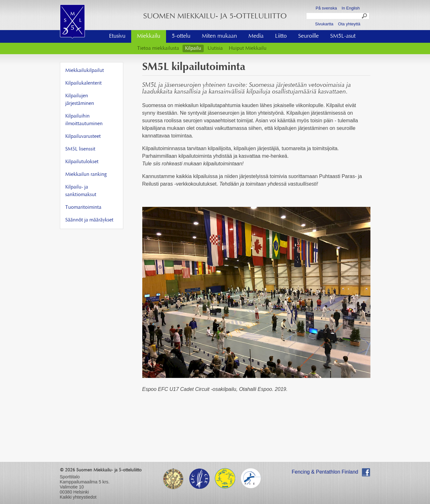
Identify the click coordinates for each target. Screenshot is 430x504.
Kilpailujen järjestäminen (80, 100)
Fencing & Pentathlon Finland (325, 472)
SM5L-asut (343, 36)
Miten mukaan (219, 36)
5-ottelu (181, 36)
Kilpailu (193, 48)
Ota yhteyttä (349, 24)
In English (351, 8)
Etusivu (117, 36)
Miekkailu (149, 36)
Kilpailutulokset (82, 162)
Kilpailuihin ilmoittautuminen (84, 120)
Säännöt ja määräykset (89, 220)
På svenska (326, 8)
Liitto (281, 36)
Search (365, 17)
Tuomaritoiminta (83, 207)
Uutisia (215, 48)
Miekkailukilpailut (85, 71)
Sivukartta (324, 24)
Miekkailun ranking (86, 175)
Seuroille (308, 36)
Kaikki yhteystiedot (78, 497)
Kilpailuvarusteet (83, 137)
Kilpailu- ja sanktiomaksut (81, 191)
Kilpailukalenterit (83, 83)
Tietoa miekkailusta (158, 48)
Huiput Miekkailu (248, 48)
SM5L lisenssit (80, 149)
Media (256, 36)
